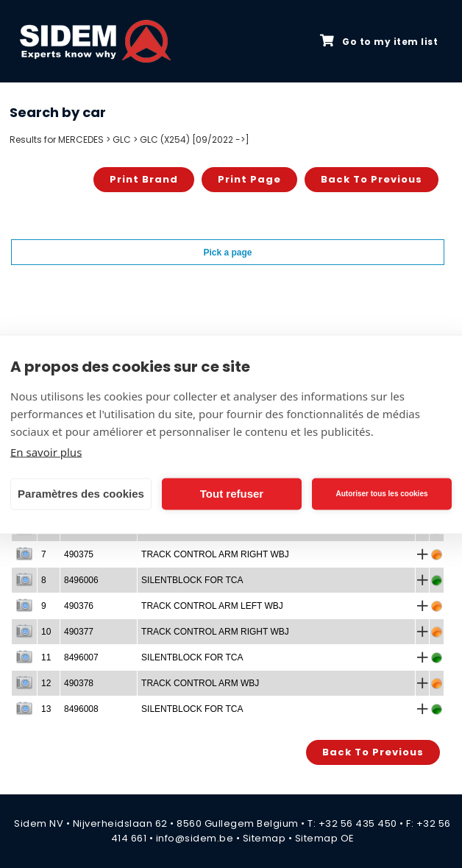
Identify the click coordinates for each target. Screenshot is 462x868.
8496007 (81, 657)
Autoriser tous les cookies (381, 494)
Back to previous (372, 179)
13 (46, 709)
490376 (79, 606)
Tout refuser (232, 494)
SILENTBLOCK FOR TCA (192, 580)
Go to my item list (379, 41)
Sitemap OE (325, 838)
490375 (79, 554)
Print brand (144, 179)
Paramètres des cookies (81, 494)
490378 (79, 683)
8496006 (81, 580)
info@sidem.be (195, 838)
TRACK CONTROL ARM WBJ (200, 683)
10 (46, 632)
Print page (249, 179)
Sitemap (264, 838)
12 (46, 683)
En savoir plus (46, 451)
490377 (79, 632)
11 (46, 657)
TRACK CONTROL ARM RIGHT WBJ (215, 554)
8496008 (81, 709)
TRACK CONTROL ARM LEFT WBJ (212, 606)
